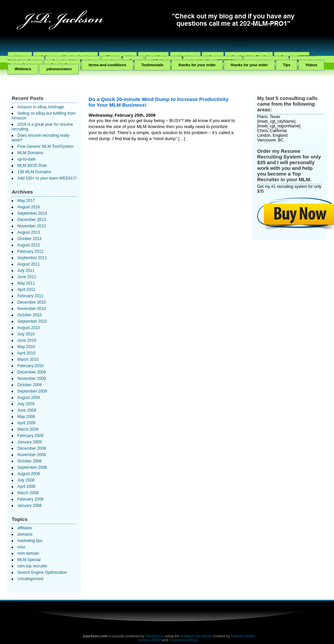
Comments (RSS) (183, 640)
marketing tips (30, 541)
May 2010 (26, 347)
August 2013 (29, 232)
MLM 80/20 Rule (32, 166)
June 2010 (27, 340)
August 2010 (29, 328)
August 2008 (29, 474)
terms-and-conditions (107, 65)
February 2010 (30, 366)
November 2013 (32, 226)
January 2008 (30, 506)
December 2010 (32, 302)
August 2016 (29, 207)
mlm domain (28, 553)
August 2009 (29, 398)
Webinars (23, 69)
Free (133, 61)
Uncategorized (30, 579)
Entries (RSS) (150, 640)
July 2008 (26, 480)
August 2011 (29, 264)
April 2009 (26, 423)
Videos (312, 65)
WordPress (155, 636)
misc (22, 547)
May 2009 (26, 417)
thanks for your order (197, 65)
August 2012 (29, 245)
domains (25, 534)
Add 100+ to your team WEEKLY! (47, 178)
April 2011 (26, 290)
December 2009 (32, 372)
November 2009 (32, 379)
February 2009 (30, 436)
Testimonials (152, 65)
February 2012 (30, 251)
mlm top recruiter (32, 566)
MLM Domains (30, 153)
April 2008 (26, 487)
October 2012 (30, 239)
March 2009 (28, 429)
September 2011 (32, 258)
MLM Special (29, 560)
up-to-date (27, 159)
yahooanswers (59, 69)
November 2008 (32, 455)
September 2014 (32, 213)
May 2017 (26, 201)
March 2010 (28, 359)
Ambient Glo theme (196, 636)
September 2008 (32, 467)
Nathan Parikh (243, 636)
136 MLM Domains (34, 172)
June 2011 (27, 277)
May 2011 (26, 283)
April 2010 (26, 353)
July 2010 (26, 334)
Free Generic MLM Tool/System (46, 146)
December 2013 (32, 220)
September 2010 (32, 321)
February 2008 (30, 499)
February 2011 (30, 296)
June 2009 (27, 410)
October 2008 (30, 461)
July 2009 (26, 404)
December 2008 (32, 448)
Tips (287, 65)
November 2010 (32, 309)
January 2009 (30, 442)
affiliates (25, 528)
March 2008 (28, 493)
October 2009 (30, 385)
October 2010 (30, 315)
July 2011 (26, 271)
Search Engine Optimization (42, 572)
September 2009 (32, 391)
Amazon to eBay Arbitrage (41, 107)
